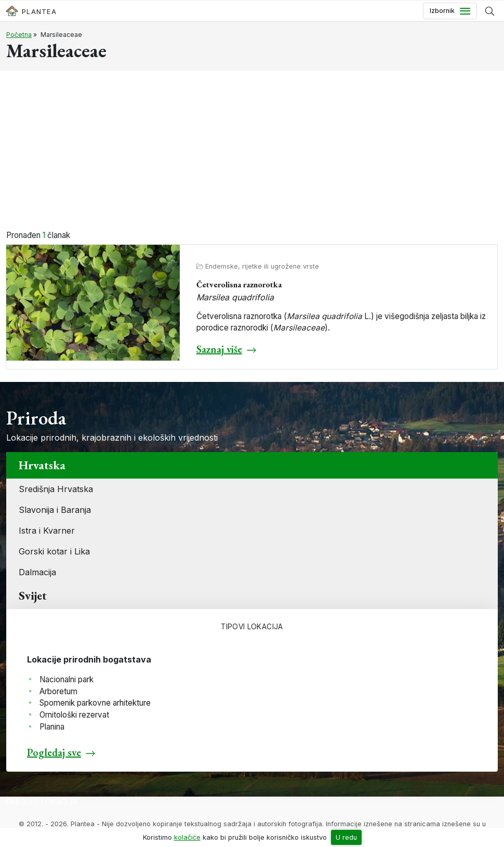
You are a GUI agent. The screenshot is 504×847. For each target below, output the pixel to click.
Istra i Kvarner (47, 531)
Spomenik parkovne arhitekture (95, 703)
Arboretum (58, 691)
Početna (19, 35)
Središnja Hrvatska (56, 489)
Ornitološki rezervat (74, 715)
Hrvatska (42, 465)
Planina (52, 727)
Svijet (33, 595)
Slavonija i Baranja (55, 510)
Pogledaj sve (54, 752)
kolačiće (187, 837)
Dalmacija (37, 572)
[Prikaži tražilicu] (490, 11)
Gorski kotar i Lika (54, 551)
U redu (346, 837)
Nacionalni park (67, 679)
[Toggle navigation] (450, 11)
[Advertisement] (252, 152)
